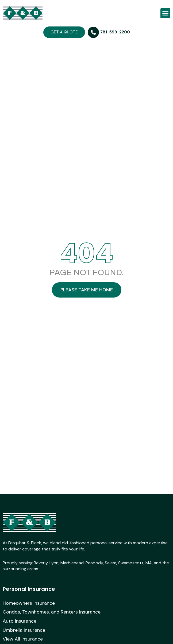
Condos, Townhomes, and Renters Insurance (52, 612)
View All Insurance (23, 639)
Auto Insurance (20, 621)
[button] (166, 13)
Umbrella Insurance (24, 630)
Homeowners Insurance (29, 603)
